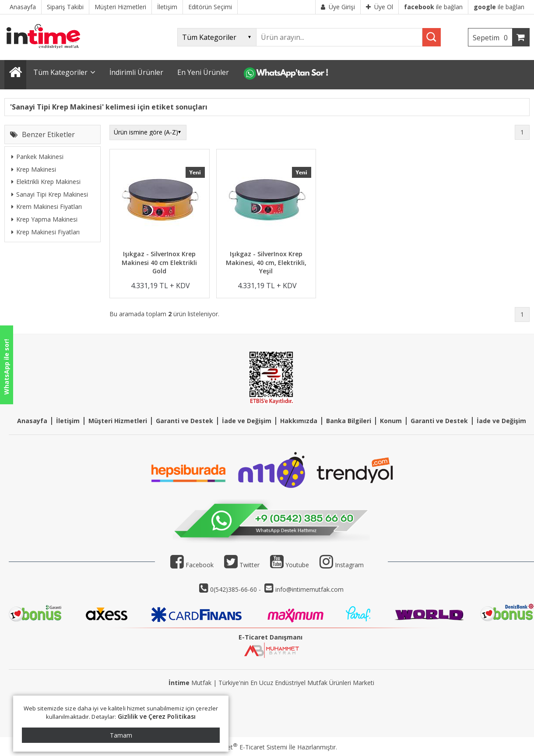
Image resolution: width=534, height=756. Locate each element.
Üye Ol (379, 7)
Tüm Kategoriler (60, 72)
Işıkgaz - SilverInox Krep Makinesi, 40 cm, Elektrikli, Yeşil (266, 262)
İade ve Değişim (247, 421)
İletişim (68, 421)
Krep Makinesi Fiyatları (46, 232)
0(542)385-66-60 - (236, 589)
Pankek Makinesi (37, 157)
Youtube (290, 565)
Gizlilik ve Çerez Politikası (157, 716)
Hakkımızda (299, 421)
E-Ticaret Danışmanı (271, 637)
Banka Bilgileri (349, 421)
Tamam (121, 735)
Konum (391, 421)
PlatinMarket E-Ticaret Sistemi (242, 747)
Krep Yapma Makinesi (44, 219)
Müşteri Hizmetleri (118, 421)
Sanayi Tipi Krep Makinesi (50, 194)
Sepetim (492, 38)
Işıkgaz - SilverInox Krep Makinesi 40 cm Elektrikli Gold (159, 262)
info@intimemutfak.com (309, 589)
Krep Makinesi (34, 169)
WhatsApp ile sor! (6, 367)
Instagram (349, 565)
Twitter (242, 565)
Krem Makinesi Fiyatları (47, 207)
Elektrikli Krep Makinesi (46, 182)
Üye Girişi (338, 7)
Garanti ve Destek (184, 421)
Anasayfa (32, 421)
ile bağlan (433, 7)
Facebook (192, 565)
